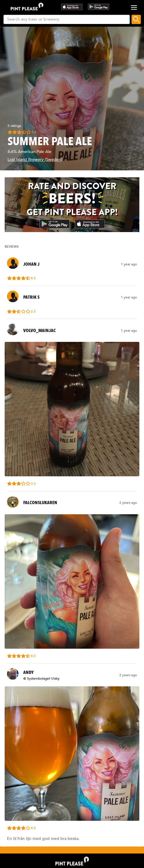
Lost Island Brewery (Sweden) (35, 159)
